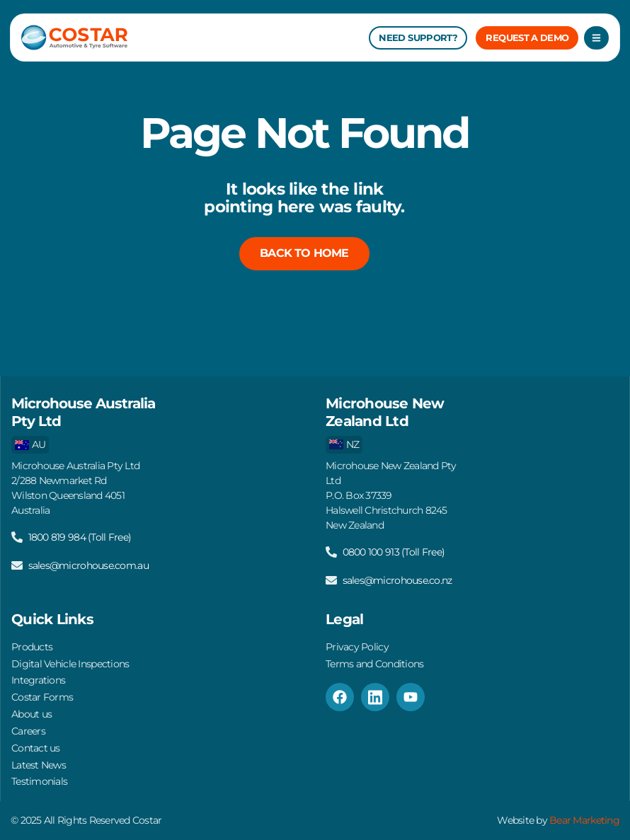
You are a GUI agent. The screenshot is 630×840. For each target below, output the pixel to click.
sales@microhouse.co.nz (397, 575)
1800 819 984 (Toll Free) (80, 531)
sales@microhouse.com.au (88, 560)
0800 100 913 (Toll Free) (394, 546)
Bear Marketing (585, 821)
